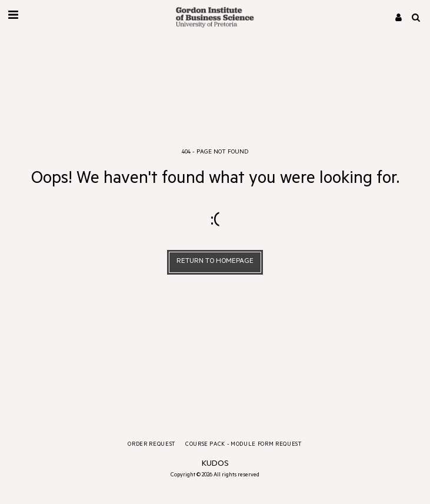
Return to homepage (215, 262)
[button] (13, 17)
